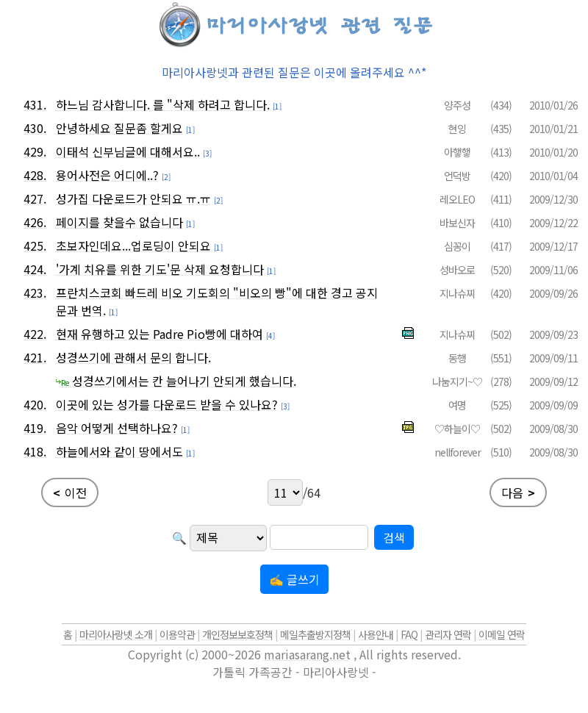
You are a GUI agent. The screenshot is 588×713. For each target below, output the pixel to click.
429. (35, 151)
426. (35, 222)
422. (35, 334)
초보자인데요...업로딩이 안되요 (133, 246)
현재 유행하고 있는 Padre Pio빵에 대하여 (159, 334)
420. (35, 404)
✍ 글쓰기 (294, 579)
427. (35, 198)
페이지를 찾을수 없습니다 (119, 222)
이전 (70, 492)
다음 (518, 492)
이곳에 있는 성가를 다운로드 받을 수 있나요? (167, 404)
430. (35, 128)
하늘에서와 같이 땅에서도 (119, 451)
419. (35, 428)
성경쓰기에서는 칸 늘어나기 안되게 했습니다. (176, 381)
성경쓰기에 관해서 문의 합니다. (133, 357)
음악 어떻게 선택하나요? (117, 428)
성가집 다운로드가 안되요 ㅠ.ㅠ (133, 198)
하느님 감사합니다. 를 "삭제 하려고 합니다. (163, 104)
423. (35, 293)
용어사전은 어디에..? (107, 175)
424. (35, 269)
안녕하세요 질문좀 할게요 (119, 128)
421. (35, 357)
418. (35, 451)
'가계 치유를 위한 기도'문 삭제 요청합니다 (160, 269)
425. (35, 246)
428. (35, 175)
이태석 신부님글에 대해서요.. (128, 151)
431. (35, 104)
